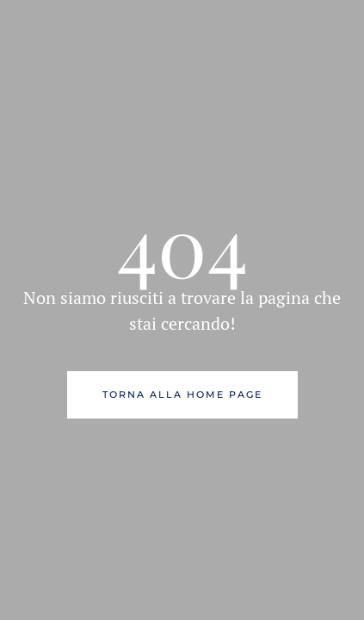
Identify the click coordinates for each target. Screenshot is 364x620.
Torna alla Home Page (182, 394)
